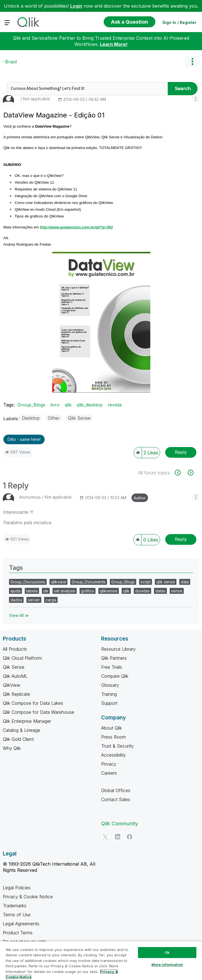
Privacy (109, 764)
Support (109, 703)
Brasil (11, 62)
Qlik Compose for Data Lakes (33, 703)
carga (51, 600)
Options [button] (192, 62)
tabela (32, 591)
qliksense (109, 591)
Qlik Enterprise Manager (27, 721)
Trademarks (15, 906)
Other (54, 418)
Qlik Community (120, 824)
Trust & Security (117, 746)
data (185, 582)
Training (109, 694)
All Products (15, 649)
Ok (167, 952)
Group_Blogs (31, 405)
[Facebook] (130, 837)
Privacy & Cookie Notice (28, 897)
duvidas (142, 591)
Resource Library (118, 649)
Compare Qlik (115, 676)
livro (55, 405)
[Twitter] (105, 837)
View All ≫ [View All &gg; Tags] (19, 615)
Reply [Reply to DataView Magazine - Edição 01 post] (181, 452)
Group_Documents (89, 582)
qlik (68, 405)
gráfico (88, 591)
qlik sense (166, 582)
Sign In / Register (179, 22)
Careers (109, 773)
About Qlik (112, 728)
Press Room (114, 737)
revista (115, 405)
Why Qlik (12, 748)
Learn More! (114, 44)
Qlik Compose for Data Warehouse (38, 712)
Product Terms (18, 933)
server (34, 600)
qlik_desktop (90, 405)
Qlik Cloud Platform (22, 658)
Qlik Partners (114, 658)
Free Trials (112, 667)
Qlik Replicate (16, 694)
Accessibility (114, 755)
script (146, 582)
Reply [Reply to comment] (181, 539)
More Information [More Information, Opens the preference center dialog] (167, 965)
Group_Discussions (28, 582)
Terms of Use (17, 915)
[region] (101, 960)
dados (16, 600)
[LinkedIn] (117, 837)
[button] (196, 98)
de (46, 591)
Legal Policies (17, 888)
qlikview (58, 582)
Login (76, 6)
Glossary (110, 685)
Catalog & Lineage (21, 730)
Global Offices (116, 790)
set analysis (65, 591)
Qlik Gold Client (18, 739)
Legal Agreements (21, 924)
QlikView (12, 685)
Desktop (31, 418)
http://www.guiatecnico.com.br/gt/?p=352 (76, 227)
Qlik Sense (79, 418)
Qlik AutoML (15, 676)
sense (177, 591)
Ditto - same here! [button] (24, 439)
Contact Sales (116, 799)
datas (160, 591)
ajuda (15, 591)
